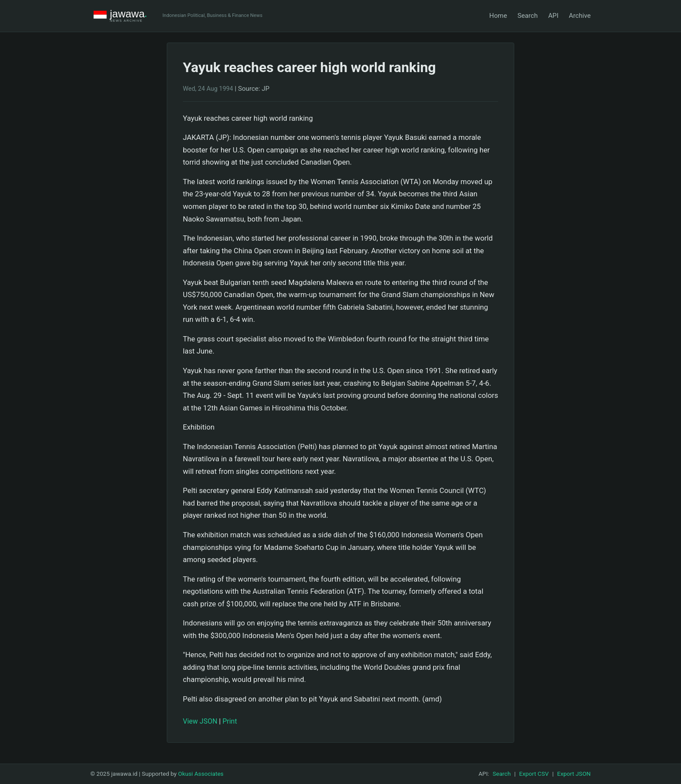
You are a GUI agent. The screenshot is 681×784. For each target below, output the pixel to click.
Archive (580, 16)
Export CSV (534, 774)
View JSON (200, 721)
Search (527, 16)
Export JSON (574, 774)
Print (230, 721)
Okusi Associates (201, 774)
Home (498, 16)
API (553, 16)
